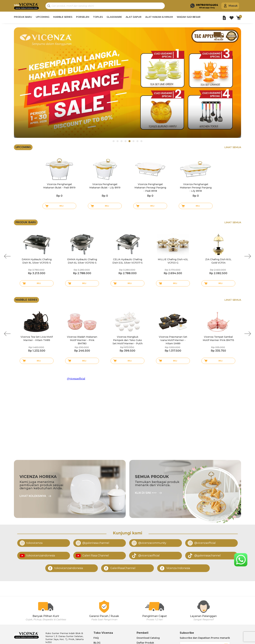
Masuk (233, 6)
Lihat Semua (233, 147)
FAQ (96, 638)
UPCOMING (43, 17)
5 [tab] (129, 141)
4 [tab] (126, 141)
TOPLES (98, 17)
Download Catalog (148, 638)
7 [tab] (137, 141)
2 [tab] (118, 141)
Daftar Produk (145, 643)
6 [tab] (133, 141)
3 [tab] (122, 141)
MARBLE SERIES (63, 17)
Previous (7, 256)
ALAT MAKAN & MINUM (159, 17)
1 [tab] (114, 141)
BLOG (97, 643)
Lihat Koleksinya (33, 496)
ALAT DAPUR (134, 17)
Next (248, 256)
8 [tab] (141, 141)
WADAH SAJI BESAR (189, 17)
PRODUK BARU (23, 17)
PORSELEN (83, 17)
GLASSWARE (114, 17)
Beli (62, 206)
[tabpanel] (127, 83)
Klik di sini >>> (146, 493)
